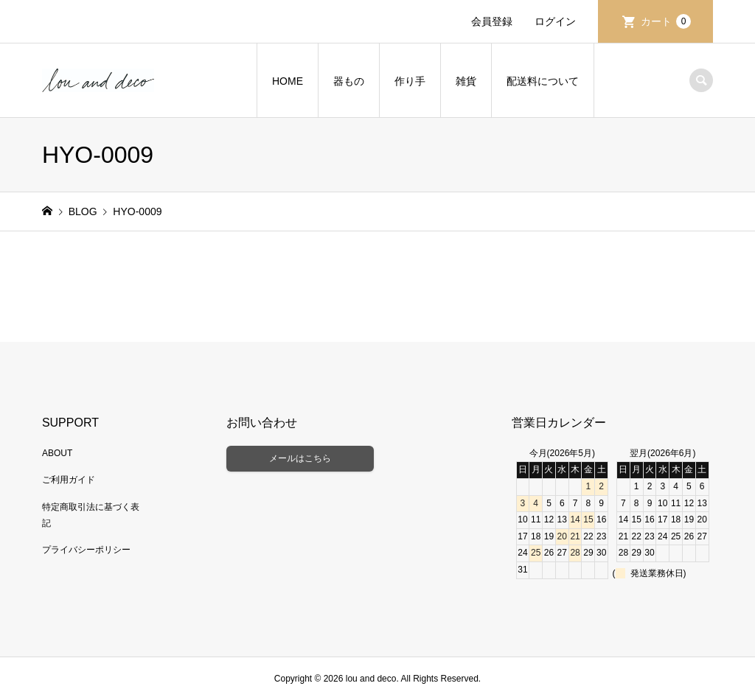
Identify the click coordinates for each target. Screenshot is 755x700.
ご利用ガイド (69, 480)
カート (666, 21)
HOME (288, 81)
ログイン (555, 21)
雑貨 (466, 81)
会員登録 (492, 21)
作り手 (410, 81)
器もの (349, 81)
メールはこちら (300, 458)
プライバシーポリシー (86, 550)
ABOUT (57, 453)
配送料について (543, 81)
